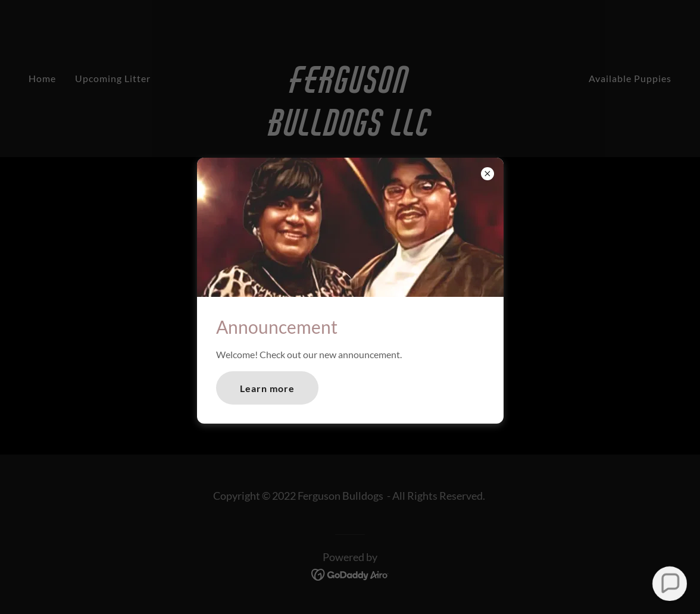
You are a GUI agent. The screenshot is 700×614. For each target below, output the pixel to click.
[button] (669, 583)
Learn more (267, 388)
